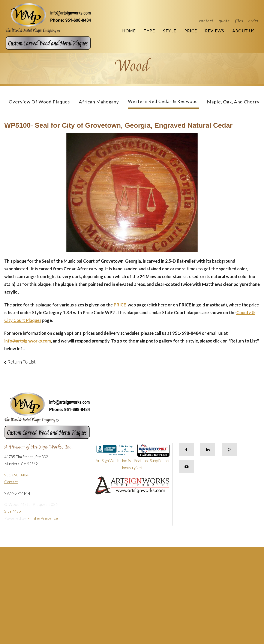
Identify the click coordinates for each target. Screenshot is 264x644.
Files (239, 21)
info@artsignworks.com (28, 341)
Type (149, 31)
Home (129, 31)
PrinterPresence (43, 518)
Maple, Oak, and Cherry (233, 102)
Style (170, 31)
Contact (206, 21)
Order (253, 21)
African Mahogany (99, 102)
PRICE (120, 305)
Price (191, 31)
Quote (224, 21)
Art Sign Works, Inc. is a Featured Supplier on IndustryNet (133, 458)
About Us (243, 31)
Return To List (22, 362)
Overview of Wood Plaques (39, 102)
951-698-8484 (16, 475)
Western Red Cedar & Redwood (163, 101)
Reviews (215, 31)
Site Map (13, 511)
